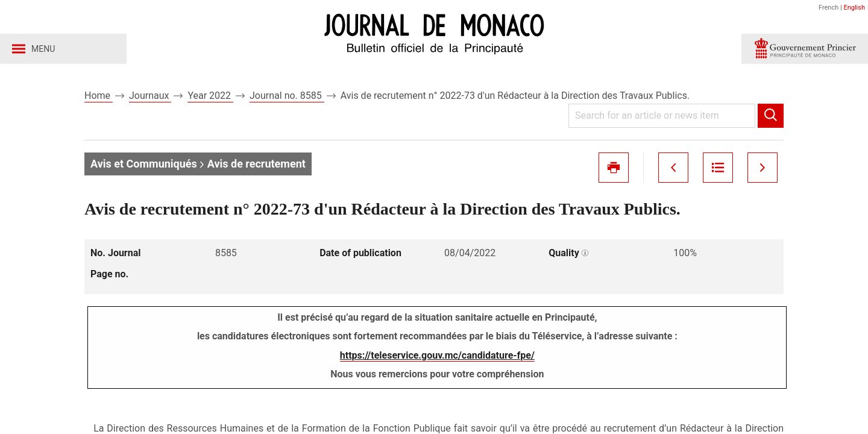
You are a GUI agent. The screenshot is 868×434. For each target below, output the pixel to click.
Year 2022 (210, 96)
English (854, 8)
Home (99, 96)
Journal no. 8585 (287, 96)
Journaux (150, 96)
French (829, 8)
